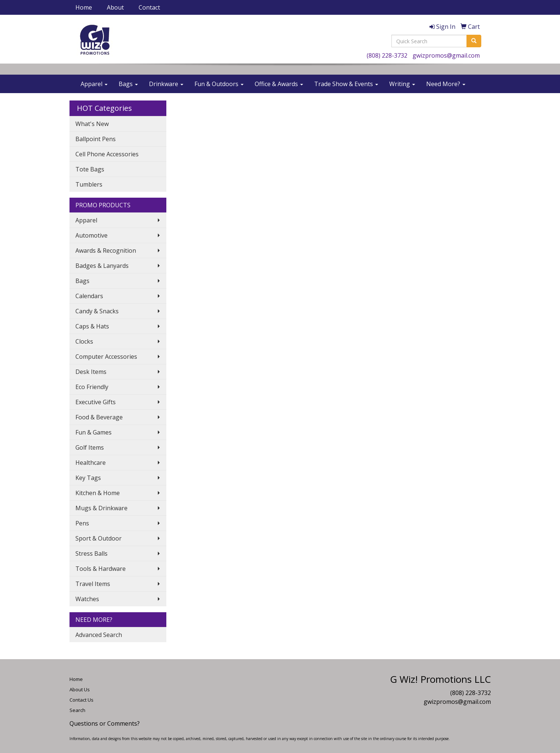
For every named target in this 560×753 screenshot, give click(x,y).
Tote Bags (90, 169)
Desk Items (91, 372)
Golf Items (90, 447)
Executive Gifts (96, 402)
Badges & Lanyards (102, 266)
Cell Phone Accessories (107, 154)
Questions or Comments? (105, 723)
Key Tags (88, 478)
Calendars (89, 296)
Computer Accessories (106, 357)
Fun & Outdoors (219, 84)
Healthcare (91, 463)
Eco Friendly (92, 387)
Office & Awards (279, 84)
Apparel (94, 84)
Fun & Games (94, 432)
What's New (92, 124)
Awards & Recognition (106, 251)
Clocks (84, 341)
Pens (82, 523)
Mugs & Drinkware (101, 508)
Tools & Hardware (101, 569)
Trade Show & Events (346, 84)
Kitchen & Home (98, 493)
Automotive (91, 235)
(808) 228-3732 (387, 55)
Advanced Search (99, 635)
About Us (80, 689)
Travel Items (93, 584)
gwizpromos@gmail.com (446, 55)
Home (84, 7)
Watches (87, 599)
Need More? (446, 84)
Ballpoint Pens (96, 139)
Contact (149, 7)
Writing (402, 84)
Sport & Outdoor (99, 538)
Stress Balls (91, 553)
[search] (474, 41)
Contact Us (82, 700)
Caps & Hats (92, 326)
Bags (128, 84)
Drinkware (166, 84)
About (115, 7)
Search (77, 710)
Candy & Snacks (97, 311)
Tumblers (89, 184)
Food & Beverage (99, 417)
